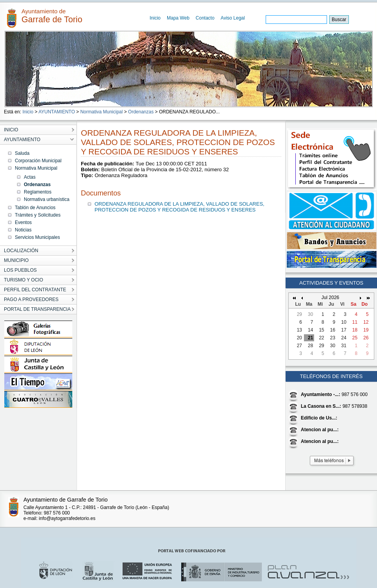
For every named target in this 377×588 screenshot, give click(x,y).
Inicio (155, 18)
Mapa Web (178, 18)
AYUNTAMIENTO (56, 112)
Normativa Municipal (101, 112)
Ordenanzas (141, 112)
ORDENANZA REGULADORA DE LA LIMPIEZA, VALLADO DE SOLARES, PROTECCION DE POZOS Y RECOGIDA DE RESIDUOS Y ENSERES (180, 207)
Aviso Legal (233, 18)
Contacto (205, 18)
